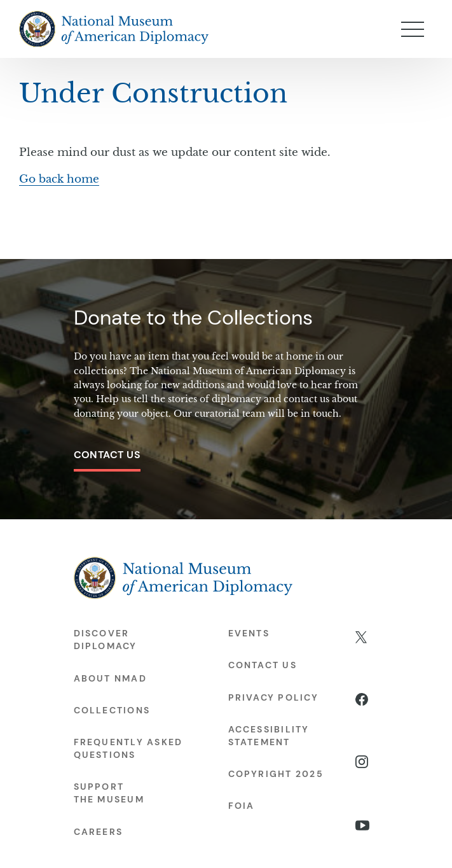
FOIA (242, 806)
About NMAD (110, 678)
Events (249, 633)
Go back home (59, 179)
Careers (99, 832)
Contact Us (107, 455)
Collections (112, 710)
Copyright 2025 (276, 774)
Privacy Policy (273, 697)
